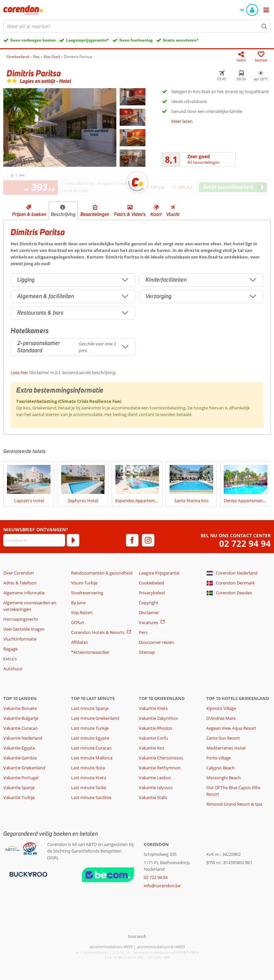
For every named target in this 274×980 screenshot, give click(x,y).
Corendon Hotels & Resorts (98, 632)
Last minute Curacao (91, 748)
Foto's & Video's (130, 214)
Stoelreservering (87, 593)
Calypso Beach (220, 768)
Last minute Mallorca (92, 758)
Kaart (156, 214)
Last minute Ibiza (88, 768)
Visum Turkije (84, 583)
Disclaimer (149, 612)
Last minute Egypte (90, 738)
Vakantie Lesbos (155, 778)
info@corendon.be (162, 886)
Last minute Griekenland (95, 718)
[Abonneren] (73, 540)
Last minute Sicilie (89, 787)
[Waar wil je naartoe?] (137, 26)
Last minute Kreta (89, 778)
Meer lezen (182, 121)
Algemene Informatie (24, 593)
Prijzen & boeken (29, 214)
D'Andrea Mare (221, 718)
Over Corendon (19, 573)
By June (78, 603)
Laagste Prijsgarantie (159, 573)
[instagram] (148, 540)
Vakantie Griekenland (24, 768)
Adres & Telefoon (20, 583)
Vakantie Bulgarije (21, 718)
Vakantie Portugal (21, 778)
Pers (143, 632)
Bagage (10, 649)
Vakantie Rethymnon (160, 768)
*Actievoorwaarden (90, 652)
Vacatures (149, 622)
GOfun (78, 622)
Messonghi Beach (223, 778)
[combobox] (137, 26)
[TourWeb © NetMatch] (137, 936)
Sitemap (147, 652)
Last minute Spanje (90, 708)
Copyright (149, 603)
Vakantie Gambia (20, 758)
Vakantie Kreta (153, 708)
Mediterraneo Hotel (226, 748)
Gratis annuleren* (181, 40)
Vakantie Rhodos (156, 728)
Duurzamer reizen (156, 642)
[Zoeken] (264, 26)
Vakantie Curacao (20, 728)
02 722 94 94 (245, 544)
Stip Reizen (82, 612)
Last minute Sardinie (91, 797)
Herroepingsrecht (21, 619)
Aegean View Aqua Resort (231, 728)
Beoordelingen (95, 214)
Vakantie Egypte (19, 748)
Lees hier (19, 372)
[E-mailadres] (34, 540)
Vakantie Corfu (153, 738)
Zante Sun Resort (223, 738)
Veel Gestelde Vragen (24, 629)
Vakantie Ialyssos (156, 787)
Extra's (10, 659)
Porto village (218, 758)
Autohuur (13, 669)
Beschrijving (63, 214)
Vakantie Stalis (153, 797)
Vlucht (173, 214)
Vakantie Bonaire (20, 708)
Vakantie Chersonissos (161, 758)
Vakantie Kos (152, 748)
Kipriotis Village (221, 708)
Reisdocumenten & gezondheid (102, 573)
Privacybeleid (152, 593)
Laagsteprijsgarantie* (88, 40)
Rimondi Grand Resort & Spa (234, 804)
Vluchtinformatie (20, 639)
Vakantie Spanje (19, 787)
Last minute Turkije (90, 728)
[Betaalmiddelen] (28, 874)
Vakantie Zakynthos (158, 718)
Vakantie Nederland (23, 738)
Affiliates (79, 642)
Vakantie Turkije (19, 797)
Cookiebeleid (152, 583)
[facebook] (132, 540)
